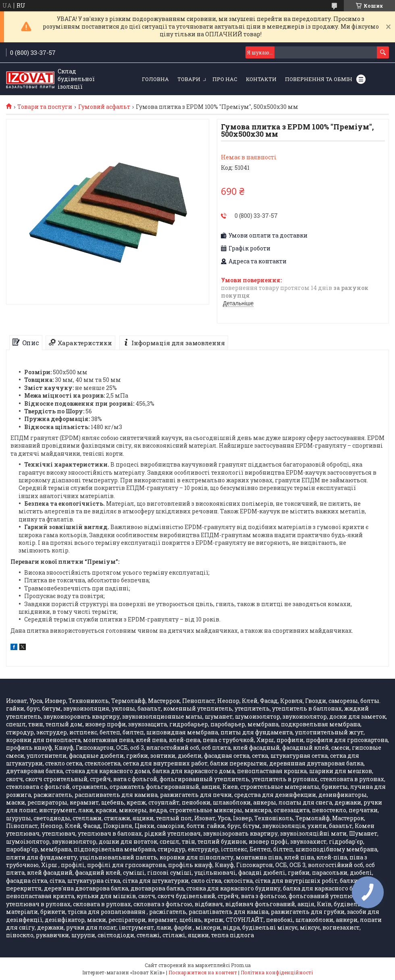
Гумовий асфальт (104, 107)
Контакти (261, 79)
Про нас (225, 79)
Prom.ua (241, 965)
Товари (189, 79)
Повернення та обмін (319, 79)
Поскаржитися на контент (203, 972)
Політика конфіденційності (277, 972)
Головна (155, 79)
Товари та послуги (45, 107)
